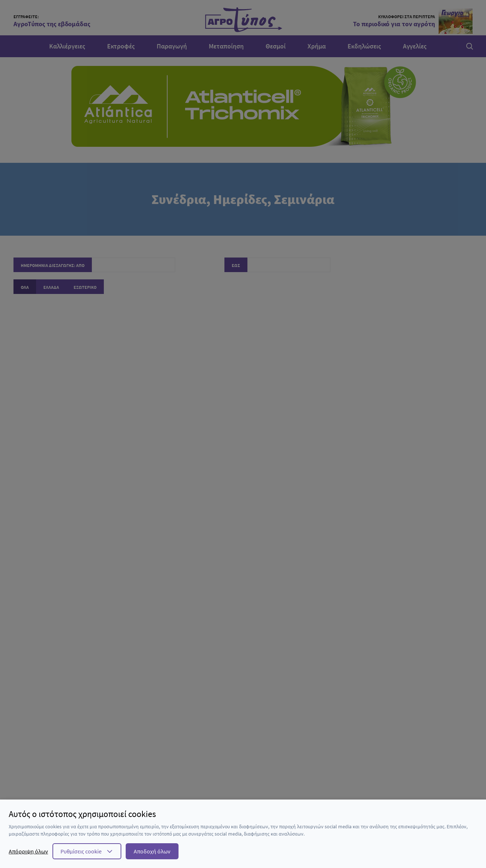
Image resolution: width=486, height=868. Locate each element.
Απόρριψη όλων (28, 851)
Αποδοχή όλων (152, 851)
